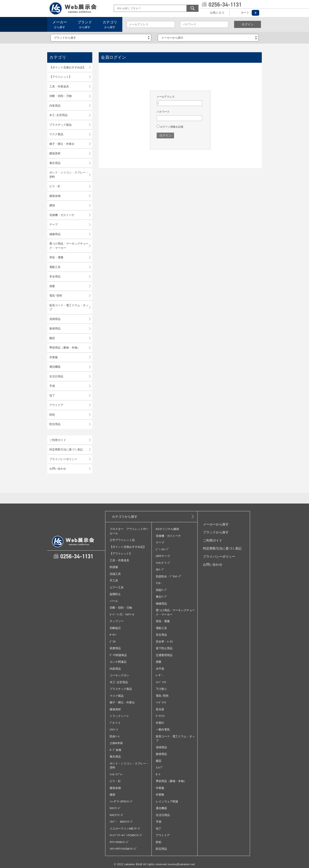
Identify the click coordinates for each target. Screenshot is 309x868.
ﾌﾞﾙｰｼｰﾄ (115, 723)
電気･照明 (56, 296)
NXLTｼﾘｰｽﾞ (117, 815)
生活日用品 (56, 376)
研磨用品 (115, 648)
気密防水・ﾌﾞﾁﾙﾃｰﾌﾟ (169, 576)
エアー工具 (117, 587)
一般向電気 (163, 729)
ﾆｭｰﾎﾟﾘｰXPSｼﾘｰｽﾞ (121, 801)
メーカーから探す (216, 524)
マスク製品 (56, 134)
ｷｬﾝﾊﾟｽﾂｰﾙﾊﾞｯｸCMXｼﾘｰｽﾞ (126, 835)
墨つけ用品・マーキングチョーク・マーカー (69, 246)
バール (114, 601)
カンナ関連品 (118, 662)
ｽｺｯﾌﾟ (160, 768)
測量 (52, 286)
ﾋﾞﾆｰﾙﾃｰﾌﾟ (163, 549)
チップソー (117, 621)
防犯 (52, 415)
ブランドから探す (216, 532)
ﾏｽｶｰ (159, 583)
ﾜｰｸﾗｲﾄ (160, 716)
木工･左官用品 (58, 115)
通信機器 (55, 367)
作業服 (54, 357)
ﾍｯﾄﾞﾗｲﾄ (161, 702)
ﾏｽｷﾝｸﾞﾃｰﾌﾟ (163, 563)
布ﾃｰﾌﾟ (160, 570)
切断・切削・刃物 (61, 96)
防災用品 (55, 424)
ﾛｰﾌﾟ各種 (115, 750)
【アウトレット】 (61, 77)
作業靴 (160, 795)
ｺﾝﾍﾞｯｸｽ (161, 682)
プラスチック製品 (61, 125)
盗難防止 (115, 594)
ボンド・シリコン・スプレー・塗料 (69, 175)
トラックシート (119, 716)
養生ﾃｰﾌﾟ (162, 597)
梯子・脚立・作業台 (62, 144)
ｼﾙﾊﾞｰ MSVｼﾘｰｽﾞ (122, 822)
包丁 (52, 396)
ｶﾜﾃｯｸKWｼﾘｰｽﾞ (119, 842)
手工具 (114, 581)
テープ (54, 224)
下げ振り (161, 689)
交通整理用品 (164, 655)
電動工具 (55, 267)
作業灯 (160, 723)
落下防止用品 (164, 648)
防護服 (114, 567)
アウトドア (56, 405)
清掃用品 (55, 319)
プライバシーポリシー (63, 459)
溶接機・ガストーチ (62, 215)
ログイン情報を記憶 (170, 127)
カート (245, 13)
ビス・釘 (55, 186)
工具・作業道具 (59, 86)
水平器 (160, 669)
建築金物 (55, 196)
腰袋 (52, 205)
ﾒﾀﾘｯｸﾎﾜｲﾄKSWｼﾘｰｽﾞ (123, 849)
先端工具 (115, 574)
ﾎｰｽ (158, 774)
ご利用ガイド (58, 440)
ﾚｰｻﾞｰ (160, 675)
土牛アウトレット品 (122, 540)
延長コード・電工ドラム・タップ (69, 307)
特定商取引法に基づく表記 (66, 449)
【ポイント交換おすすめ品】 (67, 67)
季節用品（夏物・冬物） (65, 348)
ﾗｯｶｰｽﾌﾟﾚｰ (116, 774)
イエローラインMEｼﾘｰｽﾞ (125, 829)
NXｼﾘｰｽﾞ (115, 808)
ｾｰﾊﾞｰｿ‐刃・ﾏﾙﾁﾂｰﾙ (122, 615)
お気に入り (217, 13)
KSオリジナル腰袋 (167, 529)
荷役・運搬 (56, 257)
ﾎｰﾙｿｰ (113, 635)
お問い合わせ (58, 469)
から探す (60, 24)
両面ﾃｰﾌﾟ (162, 590)
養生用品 (55, 163)
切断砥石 (115, 628)
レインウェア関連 (167, 801)
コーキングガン (119, 675)
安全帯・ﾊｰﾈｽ (164, 642)
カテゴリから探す (125, 517)
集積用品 (55, 328)
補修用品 (55, 234)
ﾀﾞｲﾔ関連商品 (118, 655)
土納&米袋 (116, 743)
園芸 (52, 338)
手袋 (52, 386)
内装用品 (55, 106)
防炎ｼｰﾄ (115, 736)
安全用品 (55, 276)
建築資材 (55, 153)
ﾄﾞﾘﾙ (113, 642)
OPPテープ (163, 556)
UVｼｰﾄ (114, 729)
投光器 (160, 709)
